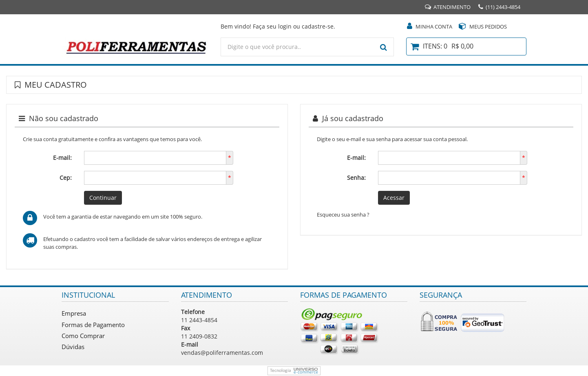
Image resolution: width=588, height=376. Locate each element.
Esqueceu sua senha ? (343, 215)
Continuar (103, 198)
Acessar (394, 198)
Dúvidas (73, 347)
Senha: (356, 178)
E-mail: (62, 158)
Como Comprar (83, 336)
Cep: (66, 178)
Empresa (74, 313)
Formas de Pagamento (93, 325)
